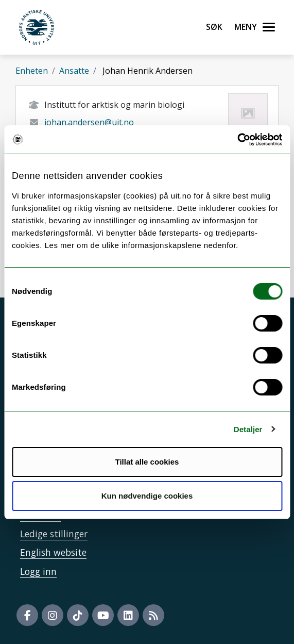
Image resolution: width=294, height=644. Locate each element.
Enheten (32, 71)
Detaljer (248, 429)
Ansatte (74, 71)
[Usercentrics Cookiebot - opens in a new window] (237, 140)
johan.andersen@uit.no (89, 122)
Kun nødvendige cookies (147, 496)
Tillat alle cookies (147, 462)
